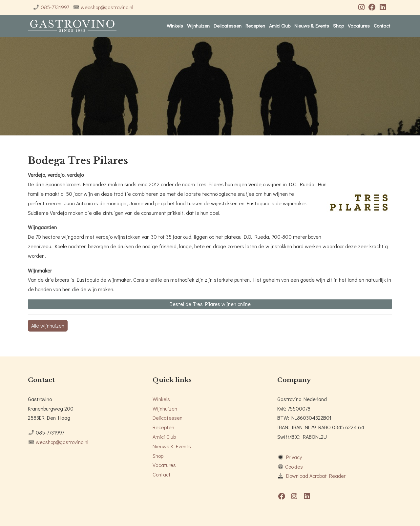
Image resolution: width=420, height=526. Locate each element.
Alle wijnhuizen (48, 325)
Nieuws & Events (312, 26)
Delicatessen (228, 26)
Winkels (175, 26)
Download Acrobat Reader (316, 476)
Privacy (294, 457)
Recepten (255, 26)
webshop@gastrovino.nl (107, 7)
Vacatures (359, 26)
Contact (382, 26)
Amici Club (280, 26)
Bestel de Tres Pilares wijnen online (210, 304)
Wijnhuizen (198, 26)
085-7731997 (55, 7)
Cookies (294, 466)
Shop (338, 26)
